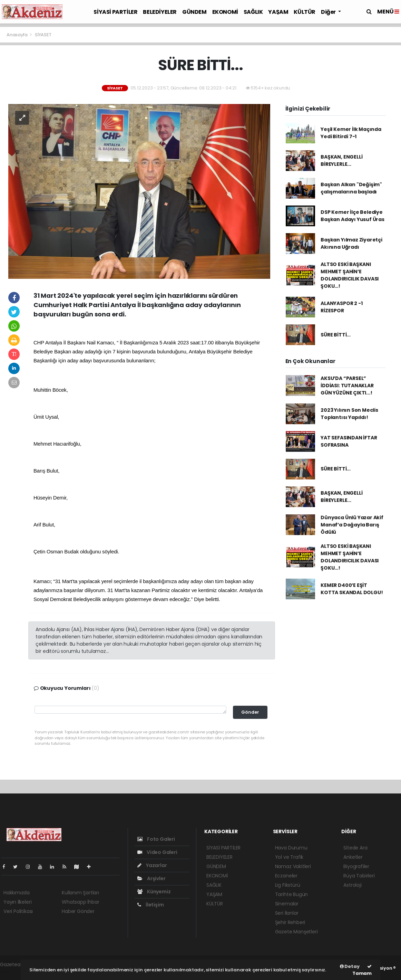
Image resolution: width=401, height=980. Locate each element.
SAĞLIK (253, 12)
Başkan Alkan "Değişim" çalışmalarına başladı (351, 188)
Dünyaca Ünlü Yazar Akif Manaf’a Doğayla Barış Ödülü (352, 525)
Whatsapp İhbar (80, 902)
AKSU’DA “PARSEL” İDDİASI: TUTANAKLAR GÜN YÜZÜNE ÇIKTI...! (347, 386)
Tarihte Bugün (292, 894)
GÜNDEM (194, 12)
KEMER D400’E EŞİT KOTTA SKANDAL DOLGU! (352, 589)
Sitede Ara (355, 848)
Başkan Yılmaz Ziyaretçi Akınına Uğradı (351, 243)
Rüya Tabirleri (359, 876)
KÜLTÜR (305, 12)
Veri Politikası (18, 911)
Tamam (362, 970)
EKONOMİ (225, 12)
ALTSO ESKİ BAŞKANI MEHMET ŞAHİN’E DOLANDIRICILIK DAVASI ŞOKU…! (350, 275)
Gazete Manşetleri (296, 932)
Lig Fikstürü (288, 885)
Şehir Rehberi (290, 922)
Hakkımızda (17, 893)
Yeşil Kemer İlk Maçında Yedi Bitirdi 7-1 (351, 133)
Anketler (353, 857)
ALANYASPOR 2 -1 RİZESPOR (341, 307)
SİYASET (43, 35)
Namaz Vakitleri (293, 866)
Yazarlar (152, 865)
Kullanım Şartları (80, 893)
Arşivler (151, 878)
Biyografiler (356, 866)
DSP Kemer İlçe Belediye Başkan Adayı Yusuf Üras (353, 216)
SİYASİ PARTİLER (115, 12)
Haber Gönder (78, 911)
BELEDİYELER (160, 12)
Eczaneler (286, 876)
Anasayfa (17, 35)
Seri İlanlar (287, 913)
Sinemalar (287, 904)
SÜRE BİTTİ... (336, 335)
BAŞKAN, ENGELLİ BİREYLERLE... (341, 160)
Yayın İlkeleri (17, 902)
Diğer (329, 12)
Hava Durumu (291, 848)
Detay (350, 966)
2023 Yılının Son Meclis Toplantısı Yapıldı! (349, 414)
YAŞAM (278, 12)
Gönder (250, 712)
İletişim (150, 905)
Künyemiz (154, 892)
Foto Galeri (156, 839)
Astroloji (352, 885)
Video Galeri (157, 852)
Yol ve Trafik (289, 857)
